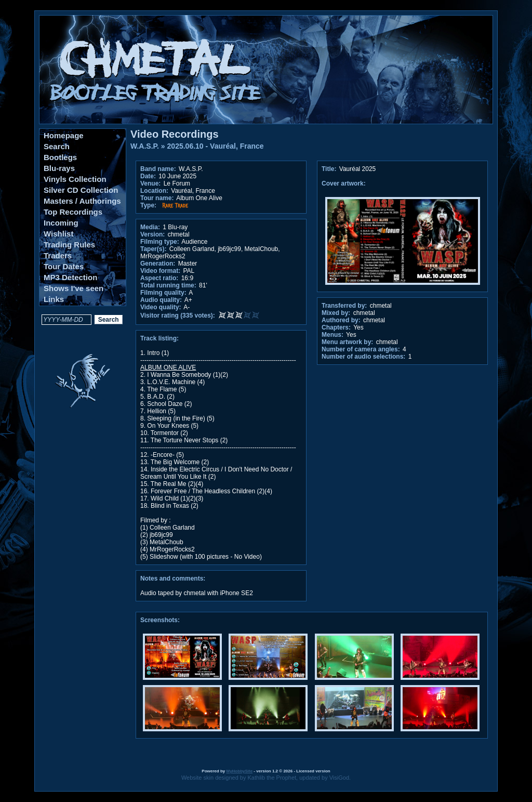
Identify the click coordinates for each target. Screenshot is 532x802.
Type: (148, 205)
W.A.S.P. (145, 146)
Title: (330, 169)
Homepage (64, 135)
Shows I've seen (74, 288)
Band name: (158, 169)
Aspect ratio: (159, 278)
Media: (150, 227)
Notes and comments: (173, 579)
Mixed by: (336, 313)
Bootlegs (60, 157)
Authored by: (341, 320)
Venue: (150, 183)
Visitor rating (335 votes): (178, 315)
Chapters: (336, 327)
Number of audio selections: (363, 357)
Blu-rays (59, 168)
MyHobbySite (239, 771)
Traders (58, 255)
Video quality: (161, 307)
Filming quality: (163, 293)
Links (54, 299)
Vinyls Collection (75, 179)
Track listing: (159, 338)
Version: (152, 234)
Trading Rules (69, 245)
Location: (154, 191)
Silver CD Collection (81, 190)
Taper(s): (153, 249)
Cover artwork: (344, 183)
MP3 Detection (70, 277)
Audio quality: (161, 300)
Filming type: (160, 242)
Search (57, 146)
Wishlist (58, 234)
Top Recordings (73, 212)
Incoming (61, 223)
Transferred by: (344, 306)
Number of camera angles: (361, 349)
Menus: (332, 335)
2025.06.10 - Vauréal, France (216, 146)
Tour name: (157, 198)
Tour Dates (64, 266)
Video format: (160, 271)
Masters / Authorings (82, 201)
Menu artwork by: (347, 342)
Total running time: (168, 285)
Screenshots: (160, 620)
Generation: (158, 264)
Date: (148, 176)
